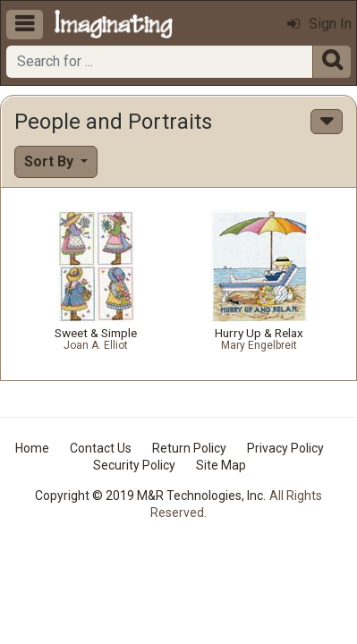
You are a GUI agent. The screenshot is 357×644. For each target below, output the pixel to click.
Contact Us (101, 448)
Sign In (319, 24)
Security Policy (134, 465)
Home (32, 448)
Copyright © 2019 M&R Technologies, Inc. (150, 496)
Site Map (221, 465)
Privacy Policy (285, 448)
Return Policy (189, 448)
